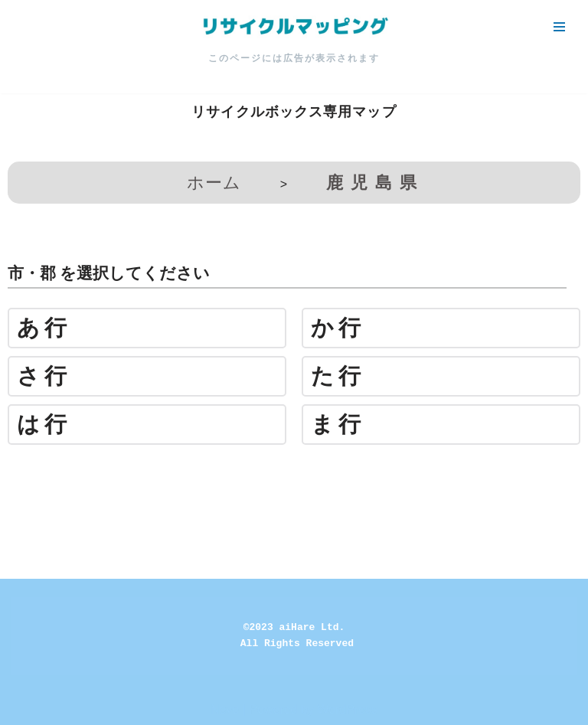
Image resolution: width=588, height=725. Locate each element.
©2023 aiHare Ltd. (294, 627)
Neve (225, 709)
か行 (338, 328)
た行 (338, 376)
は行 (44, 425)
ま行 (338, 425)
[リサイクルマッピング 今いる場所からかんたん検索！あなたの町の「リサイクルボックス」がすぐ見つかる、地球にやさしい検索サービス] (294, 27)
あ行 (44, 328)
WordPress (347, 709)
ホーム (214, 183)
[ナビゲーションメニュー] (559, 27)
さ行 (44, 376)
